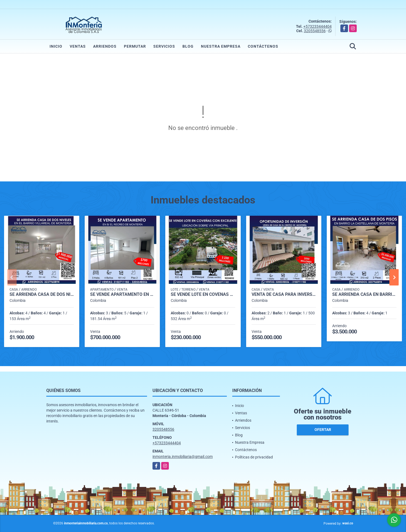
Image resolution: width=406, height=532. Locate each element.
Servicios (164, 46)
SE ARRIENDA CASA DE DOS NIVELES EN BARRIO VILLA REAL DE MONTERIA (42, 294)
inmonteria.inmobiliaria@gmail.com (183, 457)
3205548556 (315, 31)
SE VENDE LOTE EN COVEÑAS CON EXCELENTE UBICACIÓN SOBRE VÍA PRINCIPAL (203, 294)
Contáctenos (263, 46)
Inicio (56, 46)
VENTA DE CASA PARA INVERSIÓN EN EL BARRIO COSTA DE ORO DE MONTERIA (284, 294)
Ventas (78, 46)
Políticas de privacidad (254, 457)
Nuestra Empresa (221, 46)
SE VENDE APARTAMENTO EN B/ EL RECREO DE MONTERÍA (122, 294)
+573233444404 (318, 26)
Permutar (135, 46)
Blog (188, 46)
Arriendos (105, 46)
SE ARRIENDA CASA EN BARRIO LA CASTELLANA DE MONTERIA (364, 294)
